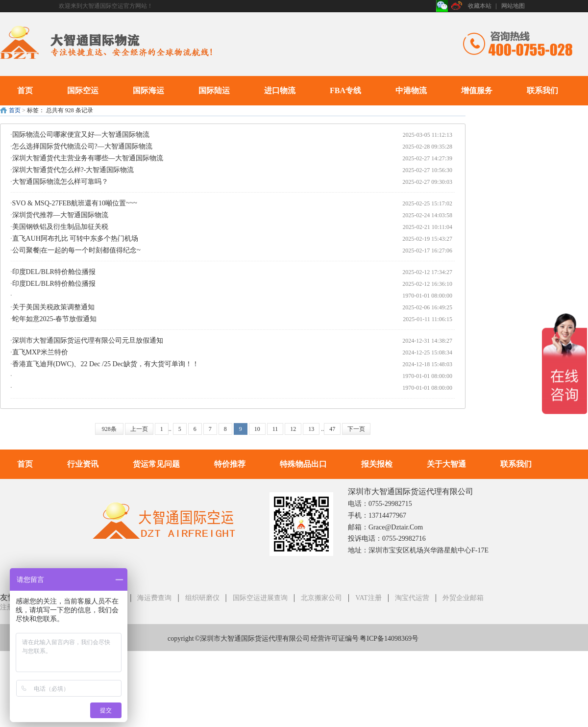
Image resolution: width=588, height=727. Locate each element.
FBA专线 (345, 90)
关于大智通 (446, 464)
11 (275, 429)
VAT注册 (368, 598)
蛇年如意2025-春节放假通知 (55, 319)
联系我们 (542, 90)
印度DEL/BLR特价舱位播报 (54, 272)
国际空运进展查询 (260, 598)
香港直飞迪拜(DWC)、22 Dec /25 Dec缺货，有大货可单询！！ (106, 364)
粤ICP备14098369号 (389, 639)
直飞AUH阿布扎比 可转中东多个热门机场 (75, 238)
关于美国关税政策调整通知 (53, 307)
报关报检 (377, 464)
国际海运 (148, 90)
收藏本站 (480, 6)
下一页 (356, 429)
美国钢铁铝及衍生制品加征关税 (60, 227)
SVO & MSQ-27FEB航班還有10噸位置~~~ (75, 203)
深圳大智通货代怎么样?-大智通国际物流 (73, 170)
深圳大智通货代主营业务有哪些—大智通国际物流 (88, 158)
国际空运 (83, 90)
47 (332, 429)
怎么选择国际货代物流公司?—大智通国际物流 (82, 146)
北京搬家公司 (321, 598)
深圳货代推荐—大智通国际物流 (60, 215)
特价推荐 (230, 464)
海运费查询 (154, 598)
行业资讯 (83, 464)
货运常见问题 (156, 464)
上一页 (139, 429)
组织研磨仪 (202, 598)
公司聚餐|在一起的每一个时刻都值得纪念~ (76, 250)
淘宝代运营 (412, 598)
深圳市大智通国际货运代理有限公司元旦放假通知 (88, 340)
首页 (25, 90)
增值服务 (477, 90)
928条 (109, 429)
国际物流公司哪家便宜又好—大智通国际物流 (81, 135)
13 (311, 429)
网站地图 (513, 6)
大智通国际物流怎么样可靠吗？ (60, 182)
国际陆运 (214, 90)
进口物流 (280, 90)
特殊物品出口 (303, 464)
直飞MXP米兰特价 (40, 352)
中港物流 (411, 90)
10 (257, 429)
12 (293, 429)
